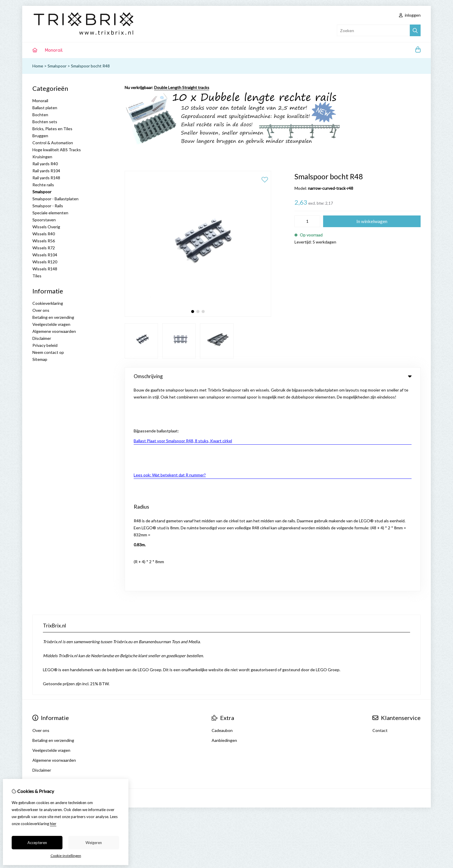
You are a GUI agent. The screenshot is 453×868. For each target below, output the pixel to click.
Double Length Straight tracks (182, 87)
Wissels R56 (44, 241)
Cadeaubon (222, 525)
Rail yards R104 (46, 171)
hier (53, 824)
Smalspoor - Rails (48, 206)
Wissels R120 (45, 262)
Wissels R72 (44, 248)
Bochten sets (45, 122)
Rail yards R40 (45, 164)
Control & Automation (53, 143)
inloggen (410, 15)
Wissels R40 (44, 234)
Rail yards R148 (46, 178)
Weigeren (94, 843)
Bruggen (40, 136)
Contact (380, 525)
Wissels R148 (45, 269)
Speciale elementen (50, 213)
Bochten (40, 115)
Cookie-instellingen (66, 856)
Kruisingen (42, 157)
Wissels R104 (45, 255)
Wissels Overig (46, 227)
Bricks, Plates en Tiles (52, 129)
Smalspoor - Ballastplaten (55, 199)
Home (38, 66)
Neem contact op (48, 352)
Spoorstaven (44, 220)
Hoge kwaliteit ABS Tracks (57, 150)
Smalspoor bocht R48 (90, 66)
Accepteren (37, 843)
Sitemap (40, 359)
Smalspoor (57, 66)
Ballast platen (45, 108)
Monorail (54, 50)
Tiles (37, 276)
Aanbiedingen (224, 534)
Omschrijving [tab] (273, 376)
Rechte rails (43, 185)
